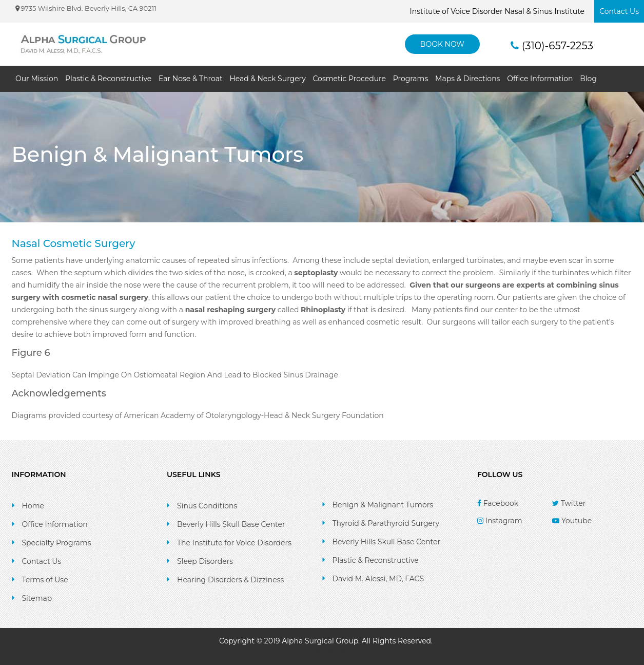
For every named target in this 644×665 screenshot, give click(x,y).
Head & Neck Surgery (267, 79)
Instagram (500, 521)
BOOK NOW (442, 44)
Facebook (498, 503)
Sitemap (37, 598)
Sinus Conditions (207, 506)
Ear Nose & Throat (191, 79)
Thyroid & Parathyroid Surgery (386, 523)
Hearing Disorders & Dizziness (230, 580)
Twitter (569, 503)
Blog (588, 79)
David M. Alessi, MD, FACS (378, 579)
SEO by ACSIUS (326, 652)
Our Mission (37, 79)
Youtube (572, 521)
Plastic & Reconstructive (108, 79)
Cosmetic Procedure (349, 79)
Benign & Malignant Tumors (383, 505)
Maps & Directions (467, 79)
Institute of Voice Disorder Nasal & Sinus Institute (497, 11)
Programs (411, 79)
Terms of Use (45, 580)
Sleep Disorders (205, 561)
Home (33, 506)
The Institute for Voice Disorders (234, 543)
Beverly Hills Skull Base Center (231, 524)
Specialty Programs (57, 543)
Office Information (540, 79)
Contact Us (619, 11)
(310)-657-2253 (552, 46)
